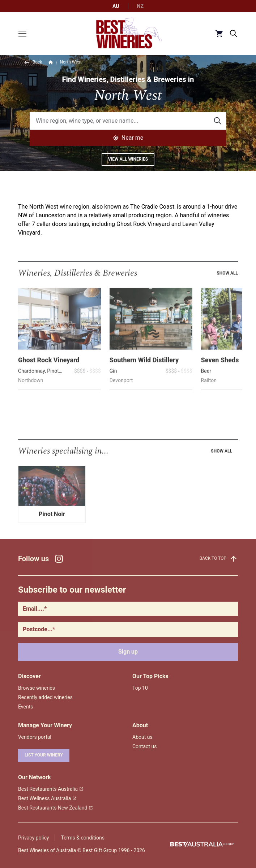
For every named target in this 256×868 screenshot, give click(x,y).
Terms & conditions (82, 838)
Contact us (144, 746)
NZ (140, 6)
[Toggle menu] (22, 34)
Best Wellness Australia (47, 798)
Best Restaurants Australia (51, 789)
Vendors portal (35, 737)
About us (142, 737)
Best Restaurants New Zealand (56, 808)
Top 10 (140, 688)
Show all (227, 284)
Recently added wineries (45, 697)
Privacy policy (33, 838)
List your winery (44, 755)
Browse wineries (37, 688)
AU (116, 6)
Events (26, 707)
